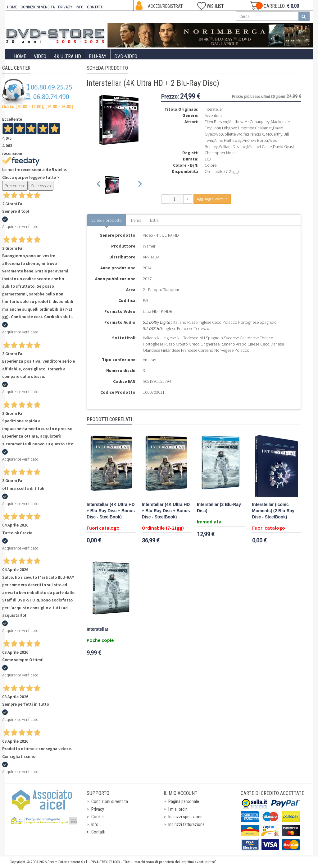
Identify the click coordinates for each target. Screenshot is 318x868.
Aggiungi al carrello (212, 199)
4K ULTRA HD (68, 56)
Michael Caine (259, 146)
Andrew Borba (255, 140)
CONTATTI (95, 7)
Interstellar (98, 629)
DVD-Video (126, 56)
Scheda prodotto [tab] (107, 220)
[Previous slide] (99, 185)
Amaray (149, 360)
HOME (12, 7)
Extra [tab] (154, 220)
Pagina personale (184, 801)
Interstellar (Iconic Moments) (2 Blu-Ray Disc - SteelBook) (273, 511)
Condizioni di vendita (110, 801)
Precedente (15, 186)
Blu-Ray (98, 56)
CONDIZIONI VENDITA (38, 7)
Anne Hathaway (228, 140)
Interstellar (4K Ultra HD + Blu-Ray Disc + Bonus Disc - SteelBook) (111, 511)
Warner (149, 246)
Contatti (98, 832)
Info (95, 824)
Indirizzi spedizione (185, 817)
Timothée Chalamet (254, 128)
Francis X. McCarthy (265, 134)
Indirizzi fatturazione (186, 824)
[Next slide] (140, 185)
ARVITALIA (151, 257)
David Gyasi (283, 146)
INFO (80, 7)
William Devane (232, 146)
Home (20, 56)
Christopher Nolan (221, 153)
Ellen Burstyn (216, 122)
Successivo (41, 186)
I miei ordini (178, 809)
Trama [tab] (136, 220)
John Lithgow (224, 128)
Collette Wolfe (234, 134)
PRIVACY (65, 7)
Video (40, 56)
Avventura (213, 115)
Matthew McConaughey (249, 122)
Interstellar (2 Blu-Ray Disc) (219, 508)
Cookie (98, 817)
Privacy (98, 809)
